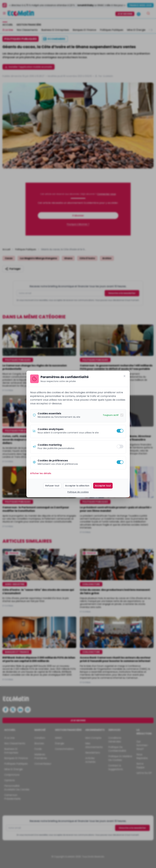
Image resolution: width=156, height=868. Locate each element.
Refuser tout (52, 486)
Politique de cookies (78, 492)
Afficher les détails (41, 473)
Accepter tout (103, 486)
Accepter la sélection (77, 486)
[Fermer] (124, 376)
